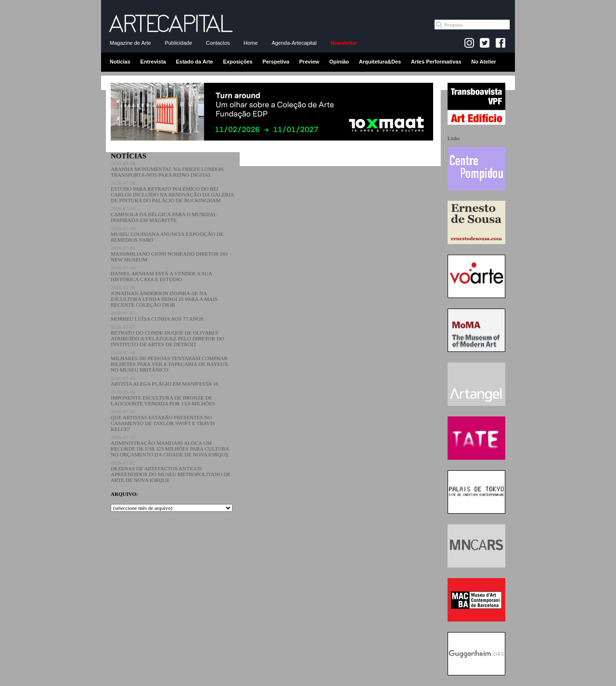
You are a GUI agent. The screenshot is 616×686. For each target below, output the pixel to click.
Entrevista (153, 62)
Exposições (237, 62)
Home (250, 43)
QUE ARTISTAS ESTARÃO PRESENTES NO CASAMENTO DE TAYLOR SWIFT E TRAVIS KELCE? (163, 420)
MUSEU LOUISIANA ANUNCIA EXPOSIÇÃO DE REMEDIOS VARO (167, 234)
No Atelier (484, 62)
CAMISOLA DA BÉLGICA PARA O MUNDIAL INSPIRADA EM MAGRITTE (164, 214)
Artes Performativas (436, 62)
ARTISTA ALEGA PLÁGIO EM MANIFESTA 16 (164, 381)
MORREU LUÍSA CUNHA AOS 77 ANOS (157, 316)
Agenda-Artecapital (294, 43)
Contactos (218, 43)
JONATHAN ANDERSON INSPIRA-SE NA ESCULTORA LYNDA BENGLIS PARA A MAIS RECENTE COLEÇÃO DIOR (164, 296)
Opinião (339, 62)
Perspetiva (276, 62)
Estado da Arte (195, 62)
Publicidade (178, 43)
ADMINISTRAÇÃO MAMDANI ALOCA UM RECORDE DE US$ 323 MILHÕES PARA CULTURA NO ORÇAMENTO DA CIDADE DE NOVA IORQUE (170, 446)
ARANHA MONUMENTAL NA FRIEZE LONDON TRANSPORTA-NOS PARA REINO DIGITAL (167, 169)
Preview (309, 62)
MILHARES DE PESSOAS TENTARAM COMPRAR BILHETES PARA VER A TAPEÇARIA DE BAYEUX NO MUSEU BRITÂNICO (169, 361)
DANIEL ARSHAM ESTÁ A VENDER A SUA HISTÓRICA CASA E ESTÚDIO (161, 273)
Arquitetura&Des (380, 62)
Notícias (120, 62)
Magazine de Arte (130, 43)
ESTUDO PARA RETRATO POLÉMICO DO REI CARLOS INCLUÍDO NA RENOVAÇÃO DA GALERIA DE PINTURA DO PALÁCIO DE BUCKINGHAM (172, 192)
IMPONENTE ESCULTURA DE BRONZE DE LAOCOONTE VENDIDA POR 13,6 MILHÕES (163, 398)
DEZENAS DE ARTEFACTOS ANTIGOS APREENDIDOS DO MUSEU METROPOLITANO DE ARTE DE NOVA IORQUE (171, 471)
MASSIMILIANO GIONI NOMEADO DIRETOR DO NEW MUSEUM (169, 254)
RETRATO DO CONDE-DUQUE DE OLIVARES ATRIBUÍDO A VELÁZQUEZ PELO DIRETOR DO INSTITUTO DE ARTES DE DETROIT (167, 336)
